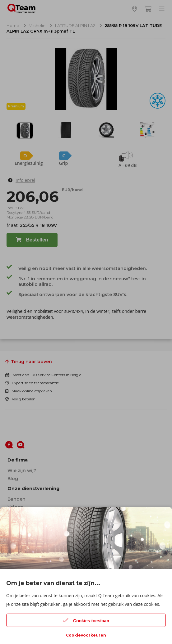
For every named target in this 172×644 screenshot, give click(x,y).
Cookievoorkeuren (86, 635)
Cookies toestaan (86, 620)
